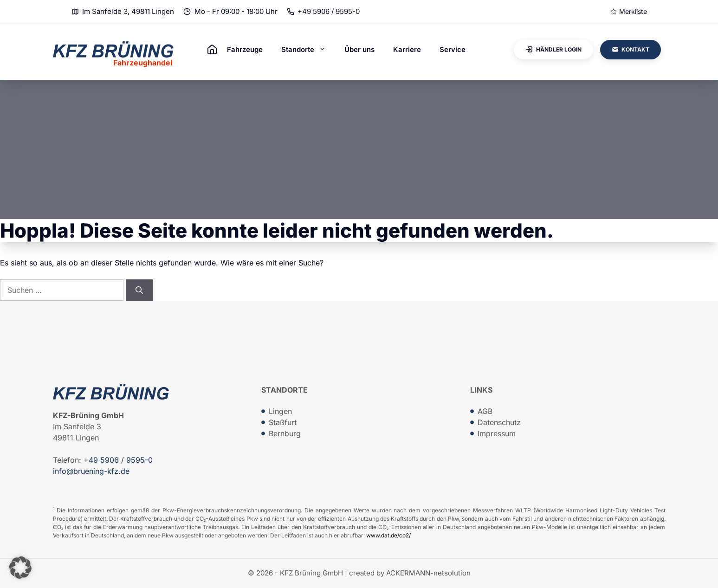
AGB (485, 411)
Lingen (280, 411)
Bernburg (285, 433)
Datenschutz (499, 422)
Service (453, 49)
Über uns (359, 49)
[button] (20, 568)
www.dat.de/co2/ (388, 535)
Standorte (308, 50)
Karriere (407, 49)
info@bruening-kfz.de (91, 471)
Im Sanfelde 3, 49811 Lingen (128, 11)
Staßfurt (283, 422)
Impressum (497, 433)
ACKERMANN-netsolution (428, 573)
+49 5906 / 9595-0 (329, 11)
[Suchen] (139, 290)
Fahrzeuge (245, 49)
